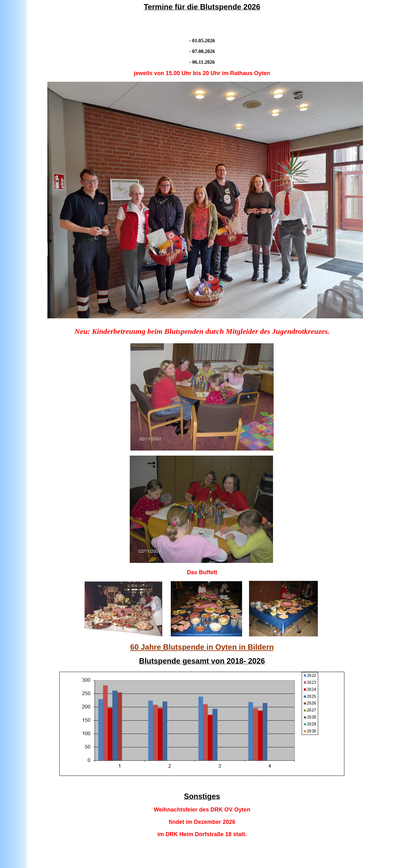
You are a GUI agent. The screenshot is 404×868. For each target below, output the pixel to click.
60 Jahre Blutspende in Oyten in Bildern (202, 647)
